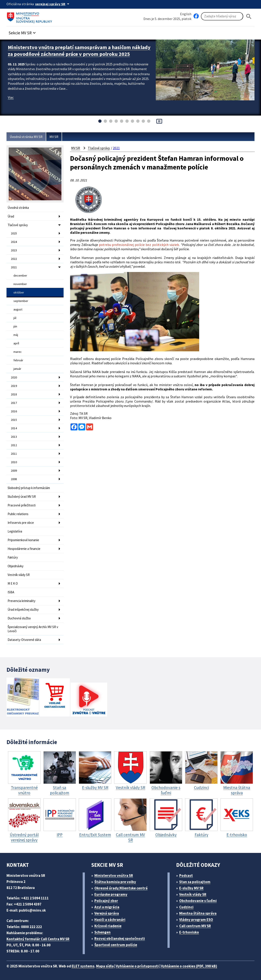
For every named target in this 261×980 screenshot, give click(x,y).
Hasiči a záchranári (110, 920)
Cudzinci (186, 907)
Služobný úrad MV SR (22, 497)
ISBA (11, 592)
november (20, 284)
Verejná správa (107, 913)
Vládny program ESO (196, 920)
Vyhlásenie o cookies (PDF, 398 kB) (189, 966)
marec (18, 352)
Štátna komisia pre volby (115, 882)
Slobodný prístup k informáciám (29, 488)
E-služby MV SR (191, 888)
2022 (14, 259)
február (18, 360)
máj (16, 335)
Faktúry (13, 557)
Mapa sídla (105, 966)
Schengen (103, 932)
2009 (14, 471)
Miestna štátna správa (198, 913)
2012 (14, 445)
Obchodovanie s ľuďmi (198, 901)
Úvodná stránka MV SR (26, 137)
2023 (14, 250)
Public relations (18, 514)
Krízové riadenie (108, 926)
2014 (14, 428)
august (18, 309)
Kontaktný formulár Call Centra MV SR (38, 939)
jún (15, 326)
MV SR (54, 137)
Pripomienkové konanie (23, 540)
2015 (14, 420)
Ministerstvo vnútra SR (114, 876)
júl (15, 318)
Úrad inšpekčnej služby (23, 609)
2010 (14, 462)
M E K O (13, 583)
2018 (14, 394)
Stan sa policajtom (195, 882)
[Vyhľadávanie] (222, 16)
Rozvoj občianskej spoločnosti (120, 939)
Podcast (186, 876)
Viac (11, 97)
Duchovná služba (19, 618)
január (17, 369)
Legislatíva (15, 531)
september (21, 301)
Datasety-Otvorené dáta (24, 640)
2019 (14, 386)
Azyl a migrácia (107, 907)
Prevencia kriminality (21, 601)
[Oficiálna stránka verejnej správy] (53, 4)
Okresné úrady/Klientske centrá (121, 888)
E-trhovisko (189, 932)
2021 (14, 267)
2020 (14, 377)
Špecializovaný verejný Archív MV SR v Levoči (33, 629)
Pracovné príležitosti (22, 505)
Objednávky (16, 566)
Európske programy (111, 894)
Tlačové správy (18, 225)
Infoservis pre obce (21, 523)
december (20, 275)
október (19, 292)
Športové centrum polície (116, 945)
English (186, 14)
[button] (23, 32)
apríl (16, 343)
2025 (14, 233)
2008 (14, 479)
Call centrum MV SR (195, 926)
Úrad (11, 216)
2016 (14, 411)
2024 (14, 242)
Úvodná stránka (18, 208)
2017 (14, 403)
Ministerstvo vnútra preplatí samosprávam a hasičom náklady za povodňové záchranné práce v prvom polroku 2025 (79, 51)
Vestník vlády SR (19, 575)
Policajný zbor (106, 901)
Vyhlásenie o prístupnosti (137, 966)
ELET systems (83, 966)
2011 (14, 454)
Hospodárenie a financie (24, 549)
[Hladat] (249, 16)
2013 (14, 437)
